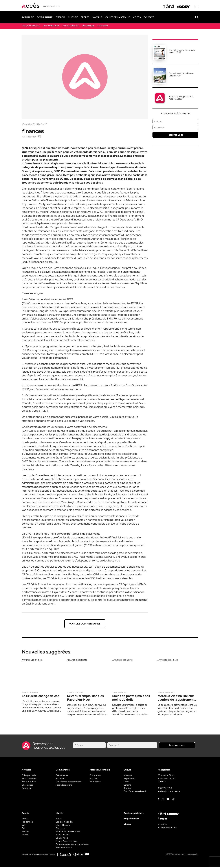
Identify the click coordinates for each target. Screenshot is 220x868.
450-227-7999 (165, 789)
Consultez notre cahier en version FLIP (181, 75)
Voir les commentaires (85, 624)
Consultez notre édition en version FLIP (182, 52)
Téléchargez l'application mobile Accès (181, 98)
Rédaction (31, 137)
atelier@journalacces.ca (169, 792)
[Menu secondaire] (196, 7)
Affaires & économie (32, 661)
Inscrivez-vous (175, 135)
